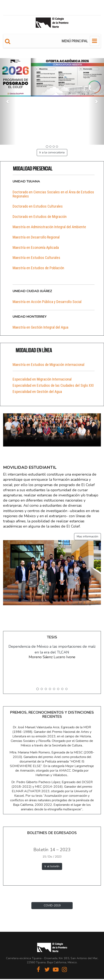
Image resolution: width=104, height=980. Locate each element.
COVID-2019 (52, 905)
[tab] (54, 194)
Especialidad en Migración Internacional (42, 379)
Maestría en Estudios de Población (38, 268)
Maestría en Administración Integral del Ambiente (49, 227)
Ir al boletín (52, 866)
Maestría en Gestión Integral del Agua (40, 327)
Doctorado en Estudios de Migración (40, 217)
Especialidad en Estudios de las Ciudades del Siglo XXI (53, 385)
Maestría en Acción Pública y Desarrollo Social (47, 302)
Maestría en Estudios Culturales (36, 258)
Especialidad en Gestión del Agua (37, 392)
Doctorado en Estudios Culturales (38, 206)
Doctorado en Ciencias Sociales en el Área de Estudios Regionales (53, 194)
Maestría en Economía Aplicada (36, 247)
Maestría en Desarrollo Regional (36, 237)
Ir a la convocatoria (52, 152)
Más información (52, 427)
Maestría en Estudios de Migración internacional (48, 365)
